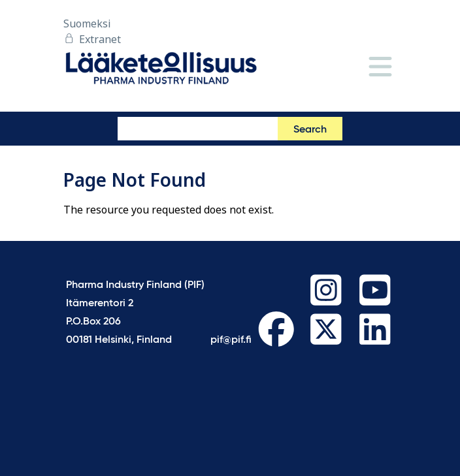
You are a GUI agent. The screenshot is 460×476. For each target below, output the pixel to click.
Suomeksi (87, 24)
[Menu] (380, 68)
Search (310, 130)
